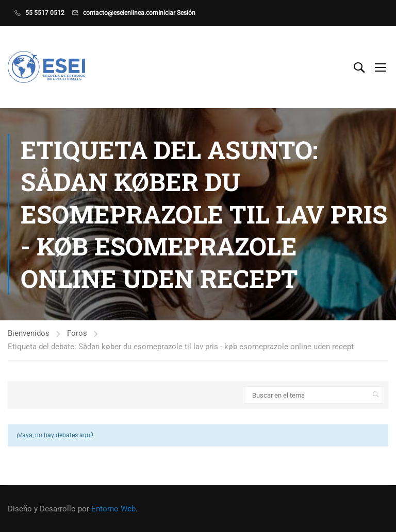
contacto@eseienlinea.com (121, 13)
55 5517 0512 (45, 13)
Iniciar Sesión (177, 13)
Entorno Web (113, 509)
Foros (77, 333)
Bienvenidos (29, 333)
